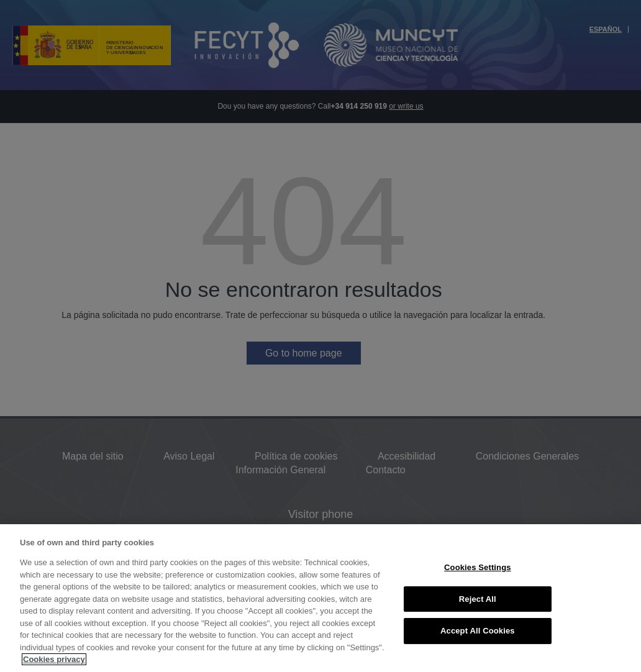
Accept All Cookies (478, 631)
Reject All (478, 599)
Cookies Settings (478, 567)
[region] (320, 598)
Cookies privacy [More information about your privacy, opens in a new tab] (54, 659)
